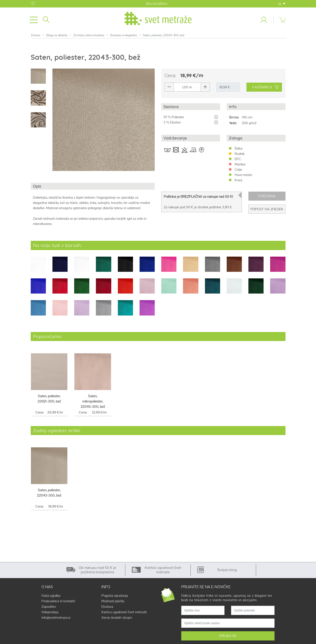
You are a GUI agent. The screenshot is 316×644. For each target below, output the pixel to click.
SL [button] (282, 4)
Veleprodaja (50, 613)
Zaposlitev (49, 608)
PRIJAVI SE (228, 637)
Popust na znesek (267, 210)
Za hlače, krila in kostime (89, 36)
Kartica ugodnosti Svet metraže (124, 613)
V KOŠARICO (266, 88)
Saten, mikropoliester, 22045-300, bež (93, 402)
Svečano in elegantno (124, 36)
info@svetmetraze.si (56, 619)
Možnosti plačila (113, 602)
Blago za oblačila (57, 36)
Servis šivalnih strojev (117, 619)
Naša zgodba (51, 597)
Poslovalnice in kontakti (58, 602)
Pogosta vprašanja (115, 597)
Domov (36, 36)
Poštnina (267, 197)
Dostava (107, 608)
